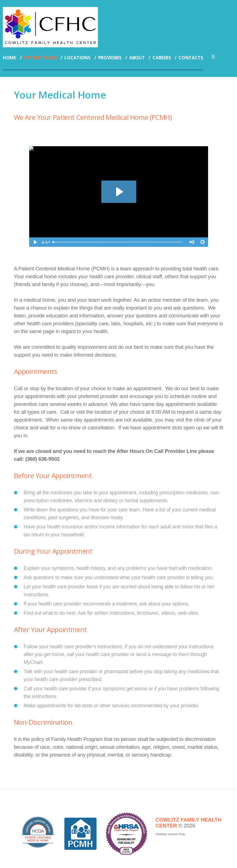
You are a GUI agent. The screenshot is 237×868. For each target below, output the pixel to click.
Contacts (191, 58)
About (137, 58)
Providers (110, 58)
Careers (162, 58)
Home (9, 58)
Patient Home (40, 58)
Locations (77, 58)
